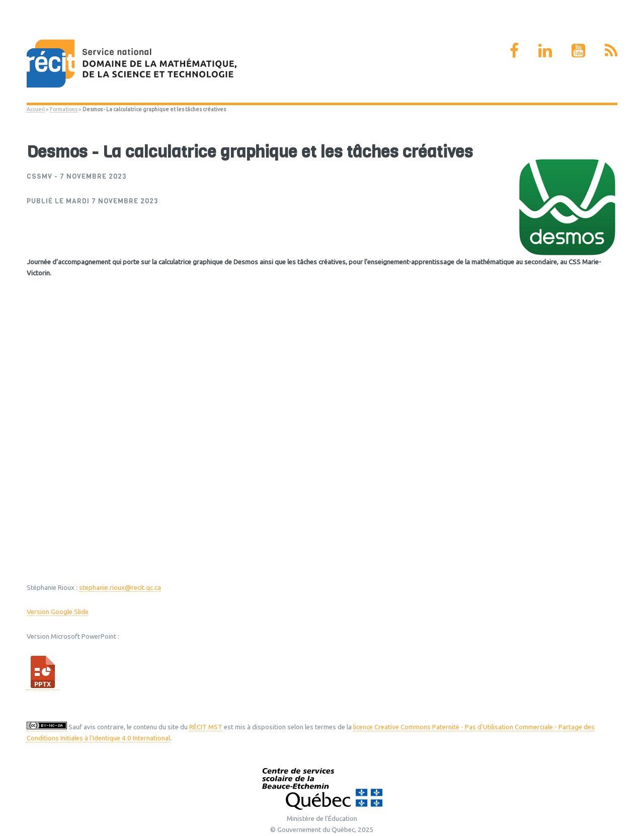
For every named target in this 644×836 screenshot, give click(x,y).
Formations (64, 109)
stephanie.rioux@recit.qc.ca (120, 588)
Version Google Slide (58, 612)
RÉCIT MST (206, 727)
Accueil (36, 109)
